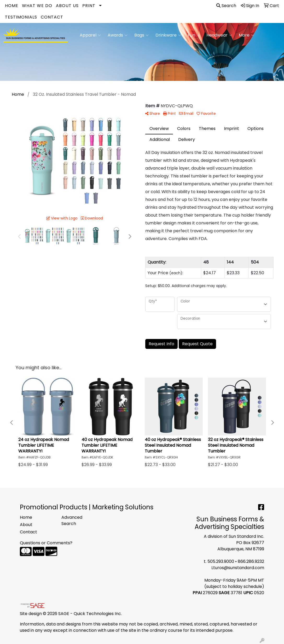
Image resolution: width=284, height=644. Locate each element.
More (246, 35)
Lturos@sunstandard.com (238, 568)
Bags (141, 35)
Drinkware (168, 35)
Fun (194, 35)
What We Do (37, 6)
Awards (118, 35)
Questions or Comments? (46, 543)
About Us (67, 6)
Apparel (90, 35)
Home (12, 6)
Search (226, 6)
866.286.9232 (251, 561)
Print (89, 6)
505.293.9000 (221, 561)
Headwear (219, 35)
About (26, 525)
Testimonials (21, 17)
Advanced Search (72, 520)
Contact (52, 17)
